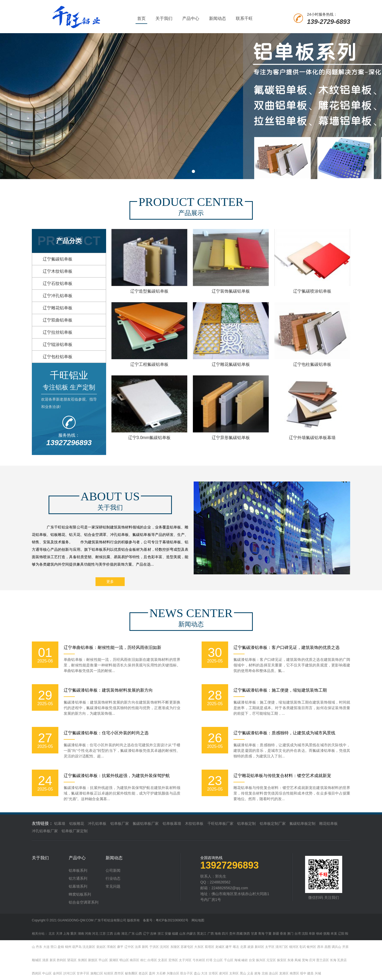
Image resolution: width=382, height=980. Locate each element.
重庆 (73, 934)
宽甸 (305, 960)
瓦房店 (342, 960)
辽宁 (146, 934)
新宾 (53, 960)
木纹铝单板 (194, 823)
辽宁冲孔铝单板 (58, 296)
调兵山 (336, 947)
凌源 (250, 947)
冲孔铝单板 (97, 823)
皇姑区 (101, 947)
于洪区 (154, 947)
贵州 (232, 934)
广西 (211, 934)
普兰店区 (323, 960)
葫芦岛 (77, 947)
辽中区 (129, 947)
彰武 (303, 947)
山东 (183, 934)
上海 (66, 934)
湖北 (124, 934)
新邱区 (259, 947)
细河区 (294, 947)
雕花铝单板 (328, 823)
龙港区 (284, 973)
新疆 (276, 934)
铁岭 (319, 934)
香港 (283, 934)
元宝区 (271, 960)
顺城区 (37, 960)
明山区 (124, 960)
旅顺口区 (97, 973)
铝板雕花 (77, 823)
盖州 (152, 973)
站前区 (109, 973)
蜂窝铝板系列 (80, 894)
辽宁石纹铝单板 (58, 283)
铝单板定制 (246, 823)
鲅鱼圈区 (131, 973)
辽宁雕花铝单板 (58, 308)
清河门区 (282, 947)
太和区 (234, 973)
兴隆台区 (173, 973)
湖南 (81, 934)
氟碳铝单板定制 (302, 823)
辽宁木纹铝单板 (58, 271)
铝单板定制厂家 (273, 823)
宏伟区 (173, 960)
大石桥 (161, 973)
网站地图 (198, 920)
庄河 (312, 960)
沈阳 (305, 934)
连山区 (274, 973)
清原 (45, 960)
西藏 (240, 934)
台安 (252, 960)
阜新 (312, 934)
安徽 (168, 934)
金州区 (58, 973)
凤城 (298, 960)
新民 (145, 947)
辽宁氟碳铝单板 (58, 259)
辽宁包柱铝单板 (58, 357)
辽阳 (341, 934)
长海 (333, 960)
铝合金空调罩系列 (84, 902)
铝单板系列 (78, 870)
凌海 (257, 973)
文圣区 (163, 960)
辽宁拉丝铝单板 (58, 332)
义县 (250, 973)
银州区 (311, 947)
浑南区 (111, 947)
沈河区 (164, 947)
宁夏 (268, 934)
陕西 (247, 934)
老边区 (143, 973)
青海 (261, 934)
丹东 (39, 947)
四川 (225, 934)
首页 (141, 18)
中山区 (47, 973)
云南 (117, 934)
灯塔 (209, 960)
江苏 (103, 934)
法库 (138, 947)
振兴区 (261, 960)
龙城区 (220, 947)
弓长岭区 (199, 960)
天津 (59, 934)
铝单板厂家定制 (75, 831)
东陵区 (175, 947)
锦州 (68, 947)
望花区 (72, 960)
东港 (290, 960)
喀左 (236, 947)
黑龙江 (202, 934)
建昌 (310, 973)
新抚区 (93, 960)
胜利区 (62, 960)
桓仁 (144, 960)
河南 (88, 934)
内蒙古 (191, 934)
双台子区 (186, 973)
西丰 (320, 947)
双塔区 (210, 947)
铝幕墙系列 (78, 886)
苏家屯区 (187, 947)
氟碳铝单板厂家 (146, 823)
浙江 (161, 934)
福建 (175, 934)
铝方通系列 (78, 878)
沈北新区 (89, 947)
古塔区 (213, 973)
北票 (243, 947)
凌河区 (224, 973)
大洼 (204, 973)
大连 (46, 947)
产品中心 (191, 18)
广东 (132, 934)
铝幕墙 (60, 823)
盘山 (197, 973)
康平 (120, 947)
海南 (218, 934)
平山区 (103, 960)
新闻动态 (218, 18)
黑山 (243, 973)
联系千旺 (244, 18)
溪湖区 (114, 960)
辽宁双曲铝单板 (58, 320)
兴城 (318, 973)
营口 (54, 947)
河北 (95, 934)
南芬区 (134, 960)
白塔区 (152, 960)
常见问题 (113, 886)
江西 (110, 934)
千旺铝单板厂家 (220, 823)
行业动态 (113, 878)
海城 (237, 960)
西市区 (119, 973)
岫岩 (245, 960)
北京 (52, 934)
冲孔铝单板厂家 (45, 831)
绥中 (303, 973)
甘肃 (254, 934)
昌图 (328, 947)
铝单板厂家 (120, 823)
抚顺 (327, 934)
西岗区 (37, 973)
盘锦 (61, 947)
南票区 (294, 973)
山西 (139, 934)
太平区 (270, 947)
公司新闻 (113, 870)
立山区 (218, 960)
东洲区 (83, 960)
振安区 (282, 960)
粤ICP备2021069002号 (172, 920)
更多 (110, 582)
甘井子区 (83, 973)
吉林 (153, 934)
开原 (345, 947)
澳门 (290, 934)
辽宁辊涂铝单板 (58, 344)
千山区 (229, 960)
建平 (229, 947)
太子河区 (185, 960)
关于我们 (164, 18)
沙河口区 (70, 973)
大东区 (199, 947)
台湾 (298, 934)
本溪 (334, 934)
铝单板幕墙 (172, 823)
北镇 (265, 973)
